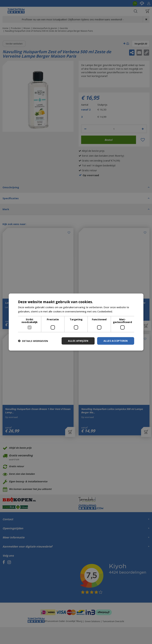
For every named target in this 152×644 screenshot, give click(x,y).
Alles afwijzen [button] (78, 341)
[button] (33, 341)
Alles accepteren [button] (116, 341)
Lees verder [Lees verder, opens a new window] (120, 311)
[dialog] (76, 322)
